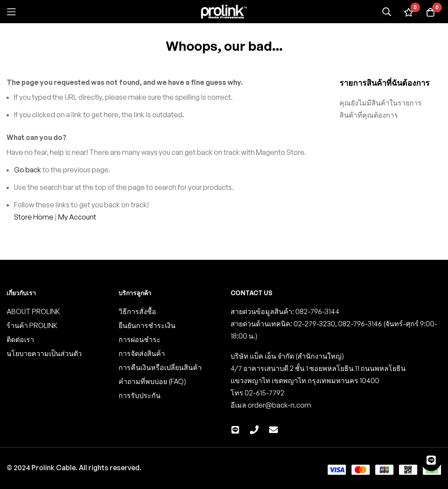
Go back (28, 170)
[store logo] (224, 12)
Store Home (34, 217)
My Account (77, 217)
